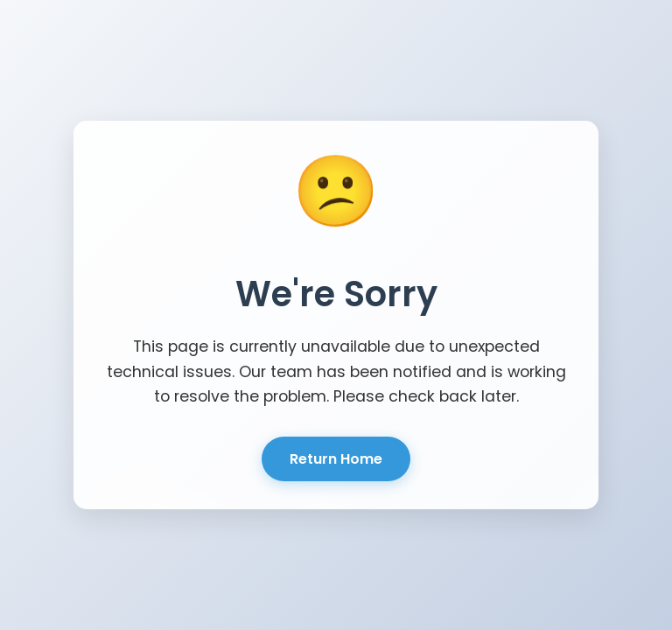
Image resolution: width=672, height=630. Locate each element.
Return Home (336, 459)
